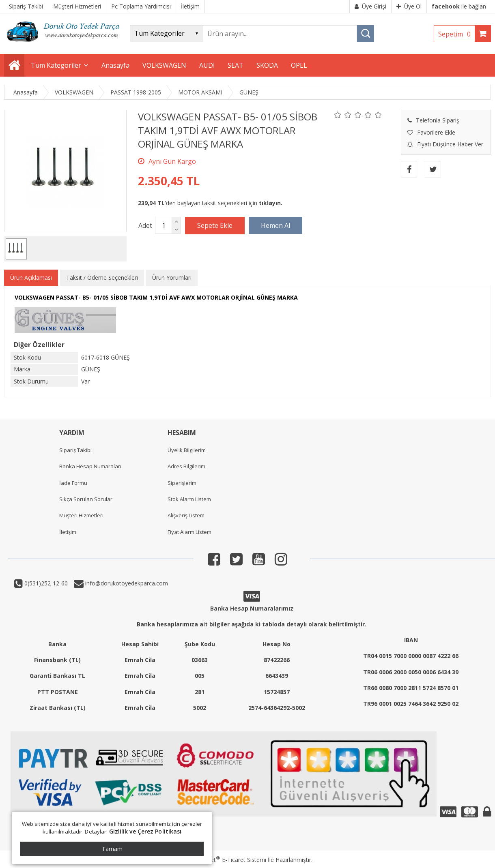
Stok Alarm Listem (189, 499)
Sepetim (456, 34)
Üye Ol (409, 6)
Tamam (112, 849)
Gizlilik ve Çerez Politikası (145, 831)
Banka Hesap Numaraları (90, 466)
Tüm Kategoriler (56, 65)
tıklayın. (271, 203)
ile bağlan (459, 6)
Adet (145, 225)
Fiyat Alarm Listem (189, 532)
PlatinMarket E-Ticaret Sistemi (224, 860)
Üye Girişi (370, 6)
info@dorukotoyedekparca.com (126, 583)
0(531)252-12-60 (45, 583)
